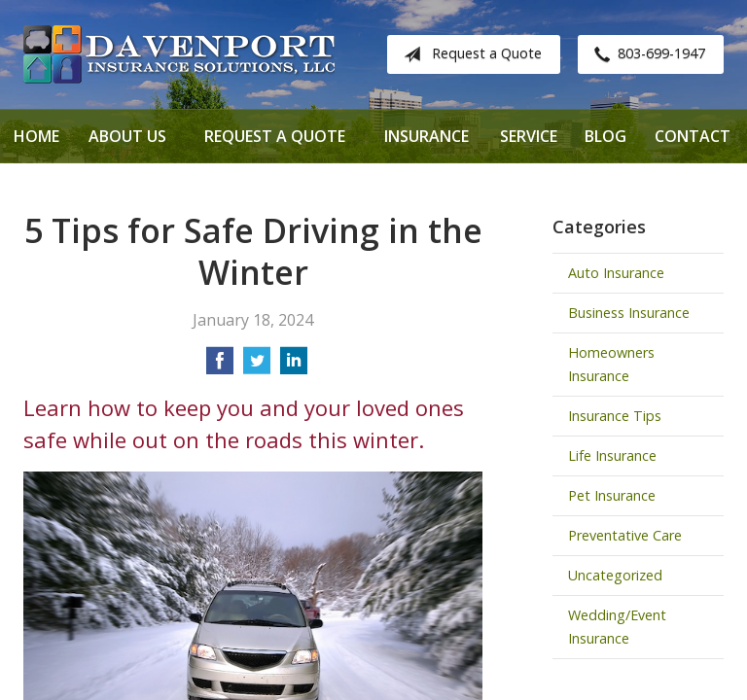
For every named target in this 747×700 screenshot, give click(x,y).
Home (36, 136)
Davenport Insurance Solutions (179, 54)
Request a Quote (469, 54)
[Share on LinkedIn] (294, 367)
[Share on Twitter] (257, 367)
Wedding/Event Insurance (617, 627)
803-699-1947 (646, 54)
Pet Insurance (612, 495)
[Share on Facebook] (220, 367)
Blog (605, 136)
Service (529, 136)
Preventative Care (625, 535)
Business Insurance (629, 313)
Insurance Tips (615, 416)
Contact (693, 136)
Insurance (427, 136)
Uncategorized (615, 575)
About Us (127, 136)
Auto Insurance (616, 273)
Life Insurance (612, 455)
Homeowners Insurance (611, 364)
